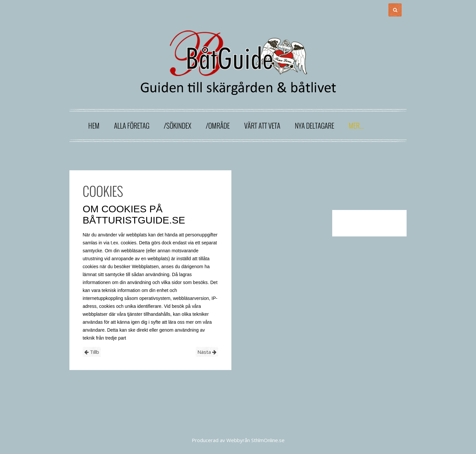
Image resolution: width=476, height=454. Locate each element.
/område (218, 125)
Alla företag (132, 125)
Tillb (92, 352)
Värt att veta (262, 125)
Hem (94, 125)
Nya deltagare (315, 125)
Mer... (356, 125)
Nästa (207, 352)
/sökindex (178, 125)
